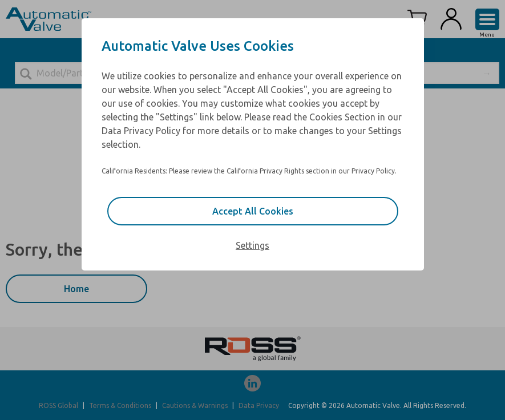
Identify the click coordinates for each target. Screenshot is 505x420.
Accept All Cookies (253, 211)
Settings (252, 245)
